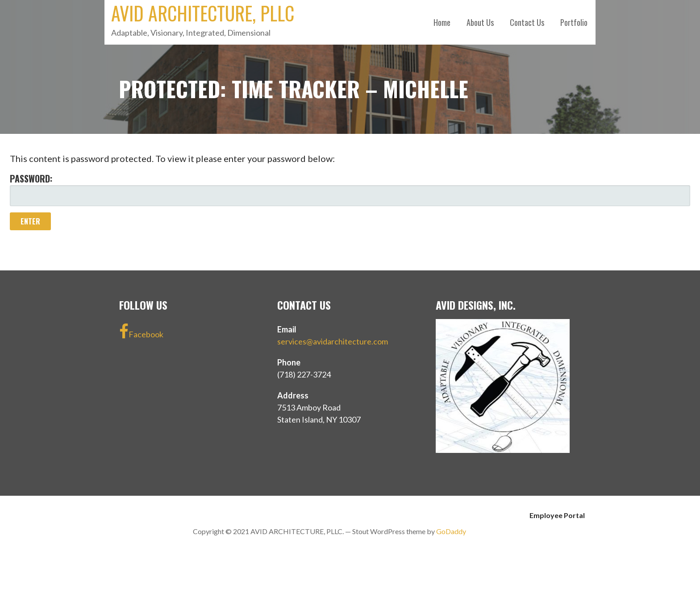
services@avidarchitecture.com (333, 341)
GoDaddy (451, 531)
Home (442, 22)
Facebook (141, 332)
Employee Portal (557, 515)
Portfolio (574, 22)
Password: (350, 189)
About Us (480, 22)
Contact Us (527, 22)
